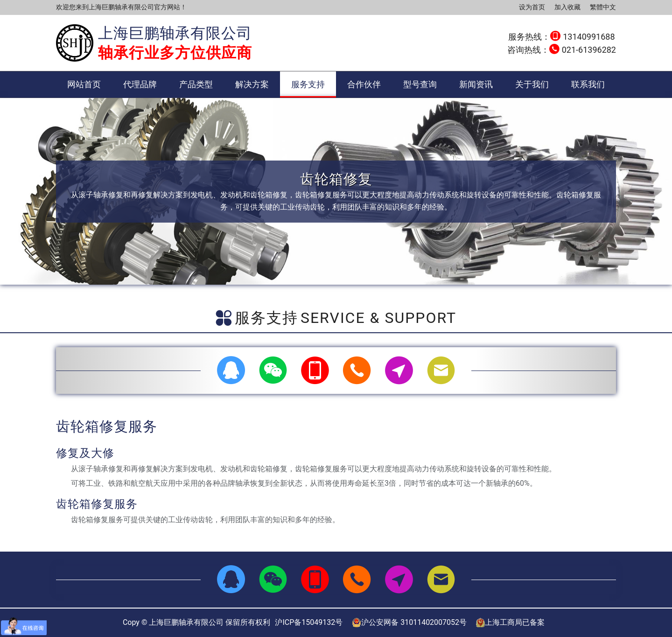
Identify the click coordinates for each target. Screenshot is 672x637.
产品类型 (196, 84)
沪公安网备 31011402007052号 (409, 623)
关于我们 (532, 84)
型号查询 (420, 84)
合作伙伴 (364, 84)
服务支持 (308, 84)
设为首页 (532, 7)
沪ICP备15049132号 (309, 622)
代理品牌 (140, 84)
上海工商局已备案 (510, 623)
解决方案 (252, 84)
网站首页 (84, 84)
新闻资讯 (476, 84)
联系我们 (588, 84)
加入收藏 (567, 7)
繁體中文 (603, 7)
